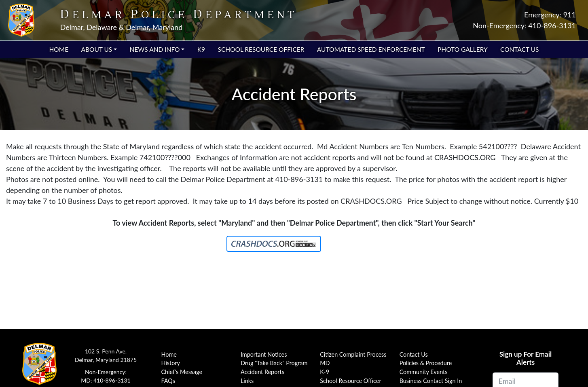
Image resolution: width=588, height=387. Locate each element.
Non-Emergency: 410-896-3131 (524, 25)
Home (59, 49)
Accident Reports (262, 372)
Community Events (424, 372)
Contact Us (519, 49)
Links (247, 381)
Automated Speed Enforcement (371, 49)
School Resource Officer (261, 49)
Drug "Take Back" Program (274, 363)
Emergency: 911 (550, 15)
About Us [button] (96, 49)
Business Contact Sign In (431, 381)
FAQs (168, 381)
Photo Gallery (463, 49)
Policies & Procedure (426, 363)
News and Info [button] (155, 49)
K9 (201, 49)
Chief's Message (182, 372)
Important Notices (264, 354)
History (171, 363)
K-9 (325, 372)
